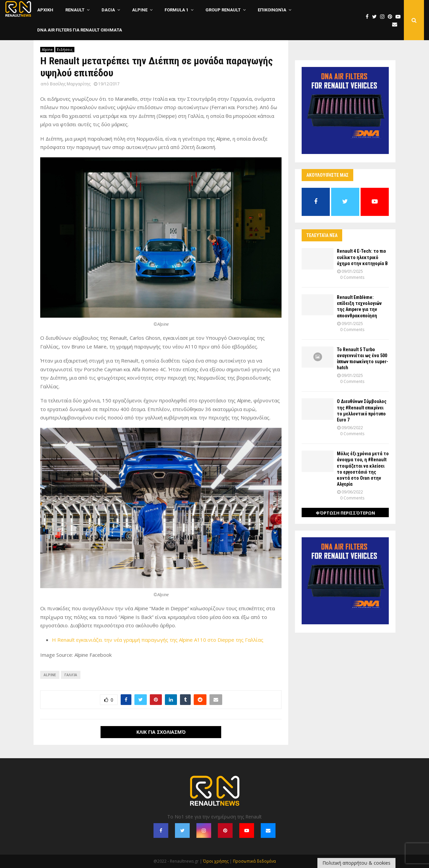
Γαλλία (71, 675)
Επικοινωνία (272, 10)
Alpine (140, 10)
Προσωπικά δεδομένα (254, 861)
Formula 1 (176, 10)
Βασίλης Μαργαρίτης (70, 84)
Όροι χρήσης (216, 861)
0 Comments (352, 277)
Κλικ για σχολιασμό (161, 732)
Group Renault (223, 10)
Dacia (108, 10)
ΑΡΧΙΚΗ (45, 10)
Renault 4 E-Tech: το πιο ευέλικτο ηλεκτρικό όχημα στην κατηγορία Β (362, 257)
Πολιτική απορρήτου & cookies (356, 863)
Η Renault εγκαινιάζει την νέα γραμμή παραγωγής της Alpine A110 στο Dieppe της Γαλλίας (158, 640)
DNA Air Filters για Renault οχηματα (80, 30)
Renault (75, 10)
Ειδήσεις (65, 50)
